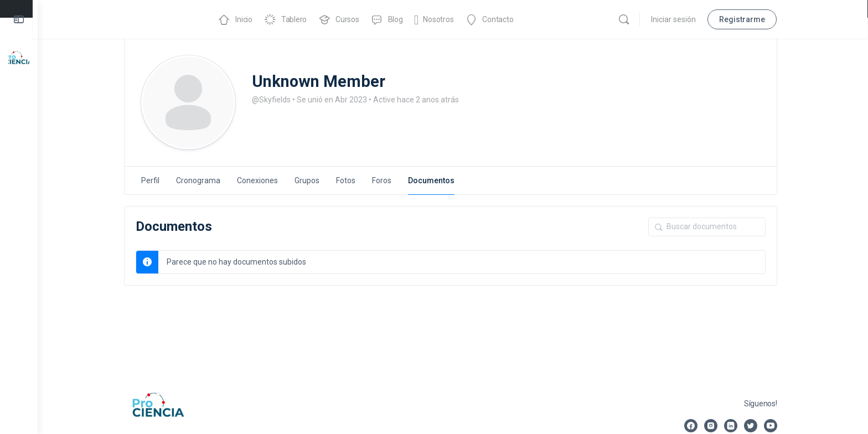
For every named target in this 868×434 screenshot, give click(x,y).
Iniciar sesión (676, 19)
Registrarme (745, 19)
